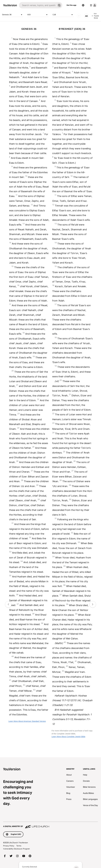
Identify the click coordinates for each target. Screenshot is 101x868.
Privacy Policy (9, 846)
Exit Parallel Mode (95, 16)
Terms (19, 846)
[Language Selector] (83, 5)
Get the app (71, 5)
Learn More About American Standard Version (27, 721)
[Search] (37, 5)
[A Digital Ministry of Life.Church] (50, 825)
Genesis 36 (13, 15)
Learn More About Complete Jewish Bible (68, 737)
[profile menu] (93, 5)
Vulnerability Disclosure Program (16, 849)
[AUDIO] (79, 16)
